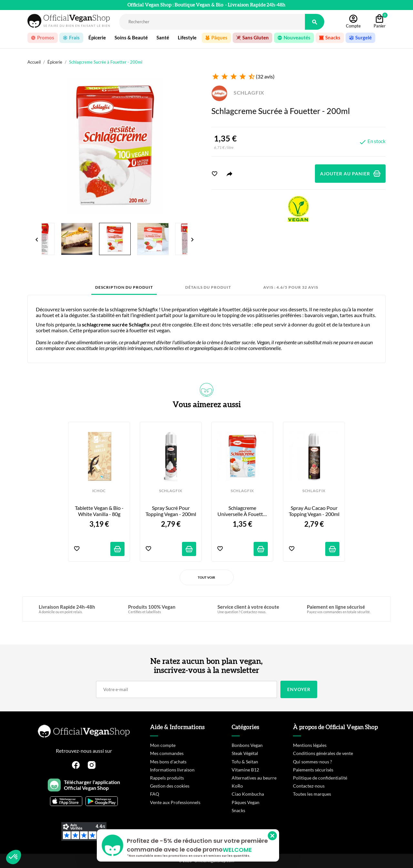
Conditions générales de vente (323, 753)
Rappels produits (167, 778)
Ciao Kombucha (248, 794)
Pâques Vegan (246, 802)
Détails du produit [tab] (208, 287)
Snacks (238, 810)
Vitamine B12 (245, 770)
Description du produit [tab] (124, 287)
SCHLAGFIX (238, 93)
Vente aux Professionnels (175, 802)
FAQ (155, 794)
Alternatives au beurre (254, 778)
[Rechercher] (212, 22)
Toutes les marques (312, 794)
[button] (14, 857)
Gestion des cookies (170, 786)
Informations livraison (172, 770)
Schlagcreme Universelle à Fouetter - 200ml (243, 511)
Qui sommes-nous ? (312, 762)
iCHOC (99, 491)
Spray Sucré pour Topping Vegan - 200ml (171, 511)
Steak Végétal (245, 753)
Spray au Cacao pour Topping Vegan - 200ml (314, 511)
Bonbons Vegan (247, 745)
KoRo (237, 786)
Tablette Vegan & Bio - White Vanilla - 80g (100, 511)
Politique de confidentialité (320, 778)
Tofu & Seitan (245, 762)
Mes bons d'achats (168, 762)
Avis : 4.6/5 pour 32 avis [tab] (291, 287)
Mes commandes (167, 753)
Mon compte (163, 745)
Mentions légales (310, 745)
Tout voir (206, 577)
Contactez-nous (309, 786)
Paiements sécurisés (313, 770)
